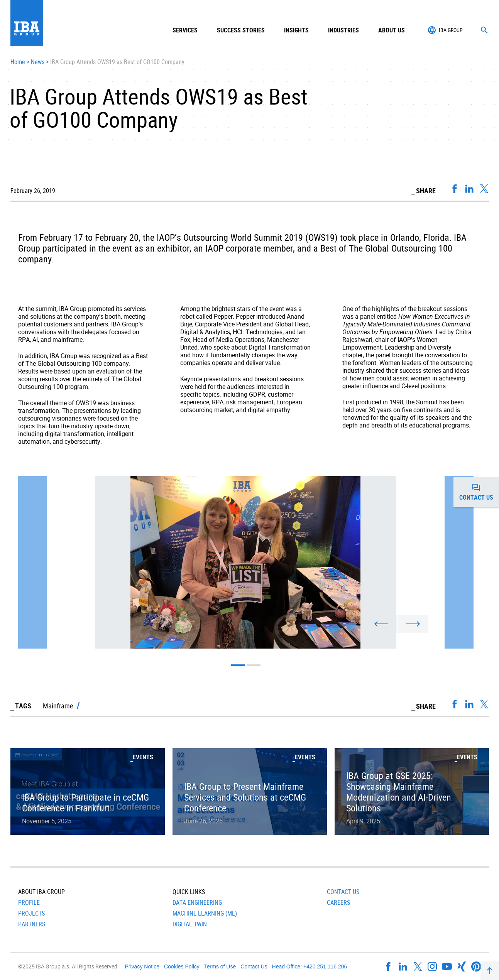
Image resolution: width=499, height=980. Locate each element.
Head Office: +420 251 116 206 (310, 966)
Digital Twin (190, 924)
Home (18, 62)
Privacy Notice (142, 966)
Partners (32, 924)
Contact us (479, 492)
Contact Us (343, 892)
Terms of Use (220, 966)
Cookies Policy (182, 966)
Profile (29, 902)
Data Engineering (197, 902)
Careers (338, 902)
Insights (296, 30)
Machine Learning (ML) (205, 913)
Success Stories (241, 30)
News (38, 62)
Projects (31, 913)
